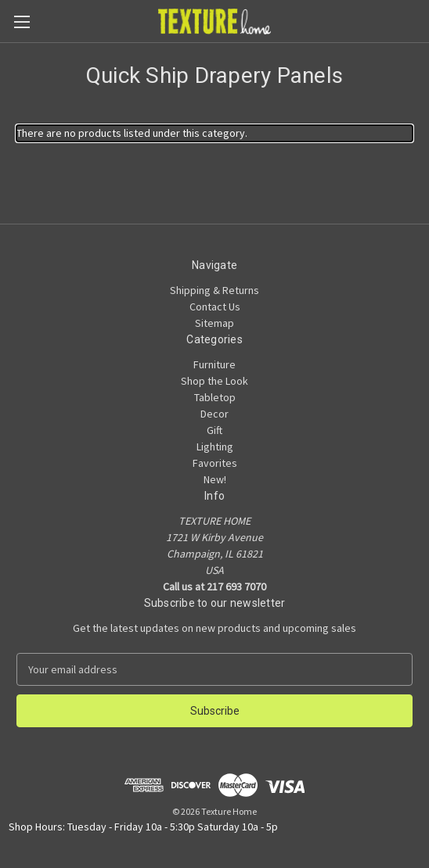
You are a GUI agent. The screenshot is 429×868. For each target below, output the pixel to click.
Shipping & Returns (214, 290)
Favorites (215, 463)
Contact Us (215, 307)
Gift (214, 430)
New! (215, 479)
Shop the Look (214, 381)
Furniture (214, 364)
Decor (214, 414)
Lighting (215, 447)
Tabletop (215, 397)
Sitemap (214, 323)
